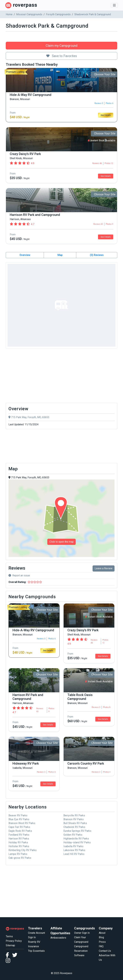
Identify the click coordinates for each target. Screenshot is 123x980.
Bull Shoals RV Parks (75, 823)
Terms (9, 936)
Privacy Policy (14, 941)
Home (9, 14)
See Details (106, 115)
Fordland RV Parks (19, 835)
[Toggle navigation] (114, 5)
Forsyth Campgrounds (58, 14)
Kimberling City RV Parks (23, 850)
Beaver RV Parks (18, 815)
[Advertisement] (61, 377)
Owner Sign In (82, 933)
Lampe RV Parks (18, 854)
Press (102, 942)
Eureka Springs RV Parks (77, 831)
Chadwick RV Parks (74, 827)
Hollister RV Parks (19, 846)
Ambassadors (58, 938)
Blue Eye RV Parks (19, 819)
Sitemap (10, 945)
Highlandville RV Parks (76, 839)
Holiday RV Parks (18, 842)
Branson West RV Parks (22, 823)
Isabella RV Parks (73, 846)
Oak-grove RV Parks (20, 858)
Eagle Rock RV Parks (20, 831)
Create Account (37, 933)
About (102, 933)
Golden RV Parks (73, 835)
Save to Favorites (62, 56)
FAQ (101, 946)
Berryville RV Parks (74, 815)
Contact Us (105, 951)
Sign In (32, 937)
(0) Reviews (97, 255)
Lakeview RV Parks (74, 850)
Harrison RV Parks (19, 839)
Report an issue (19, 575)
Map (60, 255)
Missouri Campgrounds (29, 14)
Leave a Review (104, 568)
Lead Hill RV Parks (74, 854)
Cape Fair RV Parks (19, 827)
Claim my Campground (61, 46)
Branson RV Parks (74, 819)
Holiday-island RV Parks (77, 842)
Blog (101, 937)
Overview (25, 255)
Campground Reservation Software (81, 951)
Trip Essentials (36, 951)
